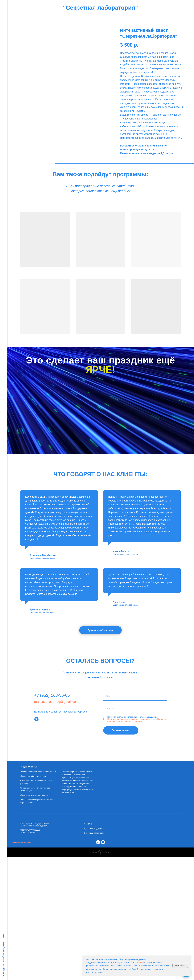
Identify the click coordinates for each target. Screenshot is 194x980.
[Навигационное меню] (3, 4)
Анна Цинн (119, 602)
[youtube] (103, 842)
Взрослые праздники (94, 833)
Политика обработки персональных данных (38, 772)
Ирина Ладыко (121, 551)
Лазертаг (88, 824)
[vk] (36, 719)
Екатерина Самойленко (43, 555)
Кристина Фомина (40, 610)
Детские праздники (93, 828)
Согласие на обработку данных (33, 776)
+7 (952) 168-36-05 (52, 695)
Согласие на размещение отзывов (34, 795)
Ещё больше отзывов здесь (43, 558)
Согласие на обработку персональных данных (137, 720)
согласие (139, 962)
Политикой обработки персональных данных (129, 719)
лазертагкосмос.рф (22, 842)
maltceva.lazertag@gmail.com (56, 702)
